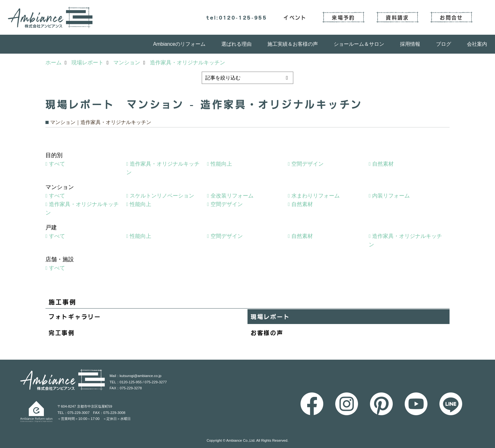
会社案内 (477, 44)
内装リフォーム (391, 196)
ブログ (444, 44)
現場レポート (270, 316)
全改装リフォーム (232, 196)
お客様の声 (267, 333)
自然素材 (383, 164)
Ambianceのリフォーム (179, 44)
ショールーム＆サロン (359, 44)
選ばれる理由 (236, 44)
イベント (295, 17)
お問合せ (451, 17)
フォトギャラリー (75, 316)
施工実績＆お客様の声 (293, 44)
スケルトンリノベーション (162, 196)
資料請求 (397, 17)
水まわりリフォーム (316, 196)
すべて (57, 164)
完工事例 (62, 333)
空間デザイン (307, 164)
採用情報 (410, 44)
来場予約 (343, 17)
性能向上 (221, 164)
